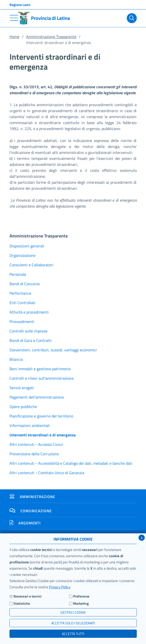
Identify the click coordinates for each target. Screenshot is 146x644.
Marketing (81, 603)
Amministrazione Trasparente (51, 37)
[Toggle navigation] (14, 18)
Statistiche (22, 603)
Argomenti (25, 523)
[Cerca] (132, 18)
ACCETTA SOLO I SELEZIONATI (73, 623)
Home (14, 37)
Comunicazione (31, 511)
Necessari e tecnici (28, 596)
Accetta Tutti (73, 634)
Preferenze (81, 596)
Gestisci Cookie (73, 612)
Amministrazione (32, 497)
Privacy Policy (60, 587)
